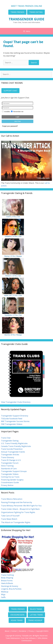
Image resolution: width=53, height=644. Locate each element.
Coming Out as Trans (10, 477)
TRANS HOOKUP (35, 620)
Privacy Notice (7, 485)
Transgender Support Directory (15, 416)
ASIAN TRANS (17, 620)
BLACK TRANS (36, 609)
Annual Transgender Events (13, 452)
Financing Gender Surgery (12, 480)
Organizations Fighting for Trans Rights (18, 512)
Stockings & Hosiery (10, 586)
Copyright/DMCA (42, 631)
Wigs (3, 594)
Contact (14, 631)
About (7, 631)
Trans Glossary (8, 457)
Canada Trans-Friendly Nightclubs (16, 446)
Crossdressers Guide (10, 482)
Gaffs (3, 597)
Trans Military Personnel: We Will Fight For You (21, 506)
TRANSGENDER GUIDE (26, 19)
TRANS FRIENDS (17, 12)
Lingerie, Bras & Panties (11, 589)
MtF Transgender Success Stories (15, 421)
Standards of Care (9, 469)
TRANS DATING (36, 12)
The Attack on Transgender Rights (16, 522)
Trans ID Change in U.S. (11, 460)
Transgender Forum (10, 463)
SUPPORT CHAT (10, 91)
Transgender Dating (10, 441)
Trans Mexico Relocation (12, 499)
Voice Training (7, 466)
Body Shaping (7, 578)
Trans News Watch (9, 519)
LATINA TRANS (36, 615)
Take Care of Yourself (10, 516)
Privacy (31, 631)
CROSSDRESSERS (17, 615)
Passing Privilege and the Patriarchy (17, 502)
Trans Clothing (7, 575)
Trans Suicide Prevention (12, 449)
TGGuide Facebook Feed (12, 419)
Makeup (5, 592)
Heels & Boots (7, 583)
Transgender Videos (10, 474)
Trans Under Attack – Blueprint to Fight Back (20, 509)
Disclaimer (23, 631)
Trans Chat (6, 438)
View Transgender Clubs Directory (16, 402)
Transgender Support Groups (14, 471)
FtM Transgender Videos (12, 424)
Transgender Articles (10, 455)
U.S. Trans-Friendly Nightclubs (14, 443)
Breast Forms (7, 581)
